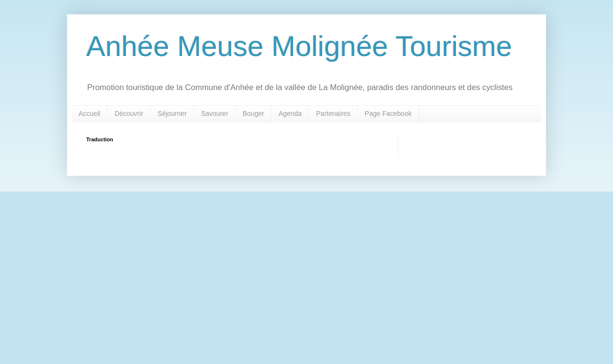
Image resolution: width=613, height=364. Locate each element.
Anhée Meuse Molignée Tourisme (299, 46)
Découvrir (129, 114)
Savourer (215, 114)
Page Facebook (388, 114)
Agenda (290, 114)
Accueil (89, 114)
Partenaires (333, 114)
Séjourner (172, 114)
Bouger (254, 114)
